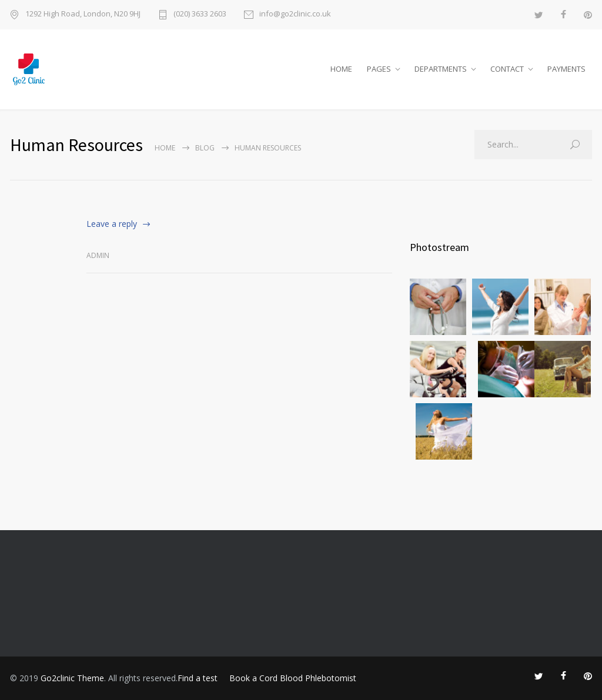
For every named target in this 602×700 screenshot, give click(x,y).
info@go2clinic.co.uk (295, 14)
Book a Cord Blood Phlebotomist (293, 678)
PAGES (379, 69)
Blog (205, 148)
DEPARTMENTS (441, 69)
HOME (341, 69)
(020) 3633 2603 (200, 14)
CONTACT (507, 69)
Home (165, 148)
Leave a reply (112, 224)
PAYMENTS (566, 69)
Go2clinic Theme (72, 678)
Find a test (198, 678)
